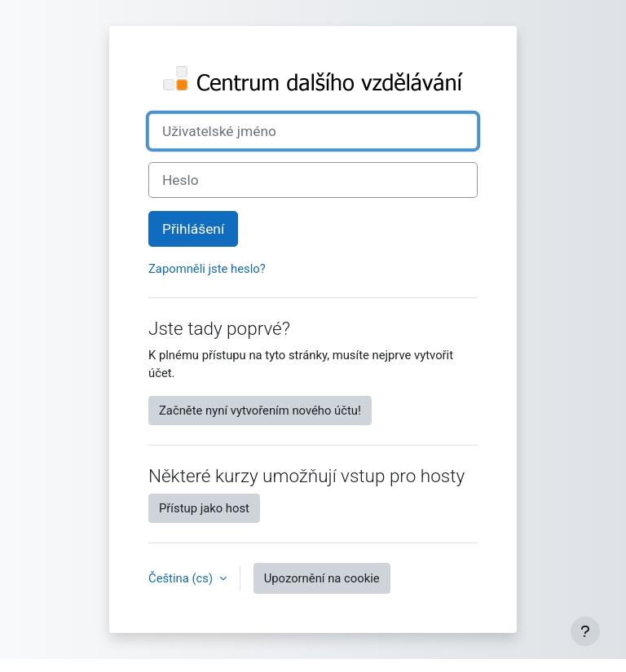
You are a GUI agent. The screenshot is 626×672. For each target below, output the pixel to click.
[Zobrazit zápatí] (585, 631)
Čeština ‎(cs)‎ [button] (182, 578)
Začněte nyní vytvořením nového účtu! (260, 411)
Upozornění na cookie (322, 578)
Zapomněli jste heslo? (207, 269)
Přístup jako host (204, 508)
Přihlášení (193, 229)
